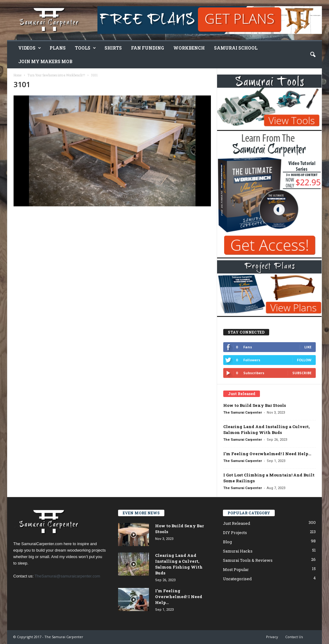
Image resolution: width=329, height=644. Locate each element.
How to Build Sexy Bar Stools (255, 405)
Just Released (236, 523)
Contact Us (294, 637)
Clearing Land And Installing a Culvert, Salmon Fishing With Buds (266, 429)
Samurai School (236, 48)
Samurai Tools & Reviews (248, 560)
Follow (304, 360)
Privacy (272, 637)
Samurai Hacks (238, 551)
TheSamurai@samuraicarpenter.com (67, 576)
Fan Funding (148, 48)
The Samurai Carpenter (243, 413)
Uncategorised (237, 579)
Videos (30, 48)
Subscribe (302, 373)
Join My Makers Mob (45, 61)
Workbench (189, 48)
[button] (313, 55)
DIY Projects (235, 533)
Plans (58, 48)
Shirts (113, 48)
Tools (85, 48)
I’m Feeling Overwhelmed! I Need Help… (267, 454)
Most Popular (236, 569)
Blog (227, 542)
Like (308, 347)
